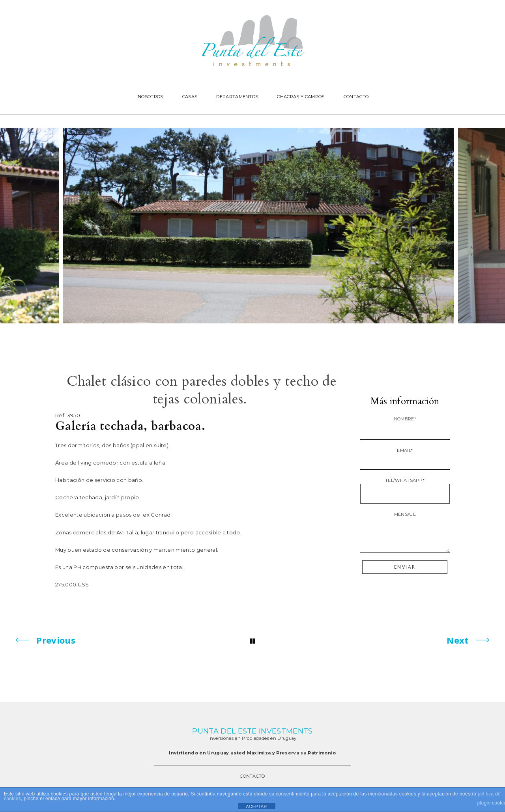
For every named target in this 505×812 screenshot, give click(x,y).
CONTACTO (252, 776)
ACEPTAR (256, 806)
